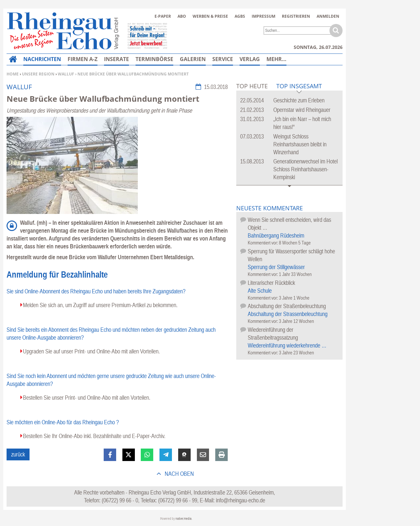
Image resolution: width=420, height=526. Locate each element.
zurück (18, 454)
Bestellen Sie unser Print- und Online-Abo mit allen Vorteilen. (87, 398)
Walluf (66, 74)
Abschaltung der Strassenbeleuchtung (288, 314)
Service (223, 59)
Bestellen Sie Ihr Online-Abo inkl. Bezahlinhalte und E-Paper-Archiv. (94, 436)
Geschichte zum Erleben (299, 100)
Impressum (263, 16)
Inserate (116, 59)
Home (13, 74)
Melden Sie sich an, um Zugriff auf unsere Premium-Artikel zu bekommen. (100, 305)
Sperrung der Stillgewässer (276, 267)
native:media (184, 519)
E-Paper (163, 16)
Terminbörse (154, 59)
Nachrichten (42, 59)
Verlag (250, 59)
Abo (182, 16)
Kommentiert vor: (263, 243)
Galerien (193, 59)
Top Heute (252, 86)
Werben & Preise (210, 16)
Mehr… (276, 59)
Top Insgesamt (299, 86)
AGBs (240, 16)
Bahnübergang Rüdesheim (276, 235)
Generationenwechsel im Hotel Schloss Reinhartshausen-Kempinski (305, 169)
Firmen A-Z (83, 59)
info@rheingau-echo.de (241, 500)
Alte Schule (260, 291)
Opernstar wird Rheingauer (302, 110)
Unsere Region (38, 74)
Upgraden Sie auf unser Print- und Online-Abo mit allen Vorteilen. (91, 351)
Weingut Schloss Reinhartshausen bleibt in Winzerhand (300, 144)
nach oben (179, 474)
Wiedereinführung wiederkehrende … (287, 345)
